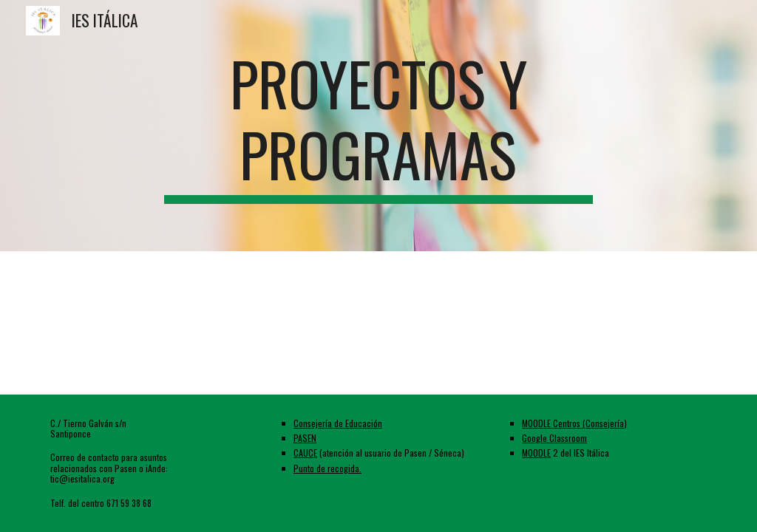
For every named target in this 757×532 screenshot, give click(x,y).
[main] (378, 126)
